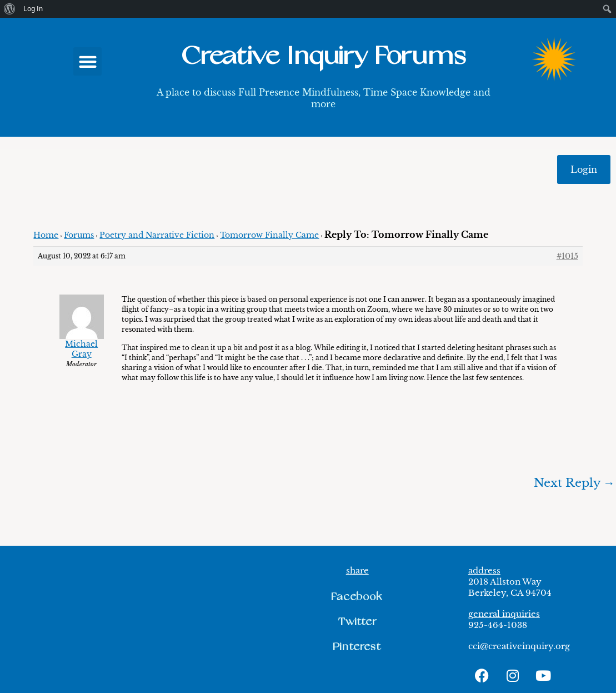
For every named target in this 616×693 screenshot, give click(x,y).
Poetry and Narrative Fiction (157, 235)
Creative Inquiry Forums (323, 56)
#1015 (567, 256)
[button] (87, 61)
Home (46, 235)
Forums (79, 235)
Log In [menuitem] (33, 9)
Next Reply (574, 483)
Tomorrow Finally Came (269, 235)
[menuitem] (10, 9)
